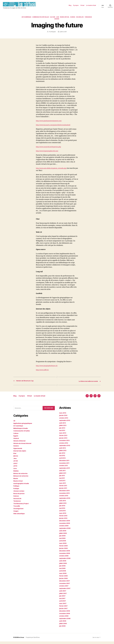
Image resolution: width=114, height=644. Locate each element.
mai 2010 (63, 511)
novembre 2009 (65, 526)
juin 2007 (63, 598)
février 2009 (64, 548)
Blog (70, 6)
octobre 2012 (64, 446)
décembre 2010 (65, 493)
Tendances (54, 22)
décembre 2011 (65, 463)
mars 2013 (63, 435)
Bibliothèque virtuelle (21, 431)
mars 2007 (63, 606)
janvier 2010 (64, 521)
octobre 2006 (64, 619)
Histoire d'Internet (20, 443)
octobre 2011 (64, 468)
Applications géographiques (24, 426)
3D (14, 423)
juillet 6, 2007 (63, 34)
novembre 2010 (65, 496)
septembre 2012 (65, 448)
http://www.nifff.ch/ (43, 373)
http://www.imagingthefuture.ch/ (48, 368)
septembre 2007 (65, 591)
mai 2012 (62, 458)
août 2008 (63, 563)
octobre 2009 (64, 528)
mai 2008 (63, 571)
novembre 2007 (65, 586)
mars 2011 (63, 486)
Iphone (16, 458)
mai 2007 (63, 601)
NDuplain (53, 34)
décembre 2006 (65, 614)
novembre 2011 (65, 466)
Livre (15, 471)
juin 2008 (63, 568)
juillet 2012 (63, 453)
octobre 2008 (64, 558)
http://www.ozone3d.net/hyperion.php (50, 150)
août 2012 (63, 451)
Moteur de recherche (21, 476)
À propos (76, 6)
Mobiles (16, 473)
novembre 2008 (65, 556)
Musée (16, 481)
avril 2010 (63, 513)
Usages (61, 22)
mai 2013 (62, 433)
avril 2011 (63, 483)
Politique (17, 489)
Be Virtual (21, 640)
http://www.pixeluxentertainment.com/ (50, 123)
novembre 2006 (65, 616)
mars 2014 (63, 415)
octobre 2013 (64, 420)
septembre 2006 (65, 621)
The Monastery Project (22, 506)
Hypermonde (18, 451)
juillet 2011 (63, 476)
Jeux (62, 19)
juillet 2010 (63, 506)
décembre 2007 (65, 583)
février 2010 (64, 518)
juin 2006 (63, 629)
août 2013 (63, 425)
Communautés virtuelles (44, 19)
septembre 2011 (65, 471)
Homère (16, 448)
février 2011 (64, 488)
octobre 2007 (64, 588)
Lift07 (16, 466)
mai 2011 (62, 481)
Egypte (16, 438)
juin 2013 (63, 430)
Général (16, 441)
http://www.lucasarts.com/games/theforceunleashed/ (55, 128)
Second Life (86, 19)
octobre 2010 (64, 498)
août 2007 (63, 593)
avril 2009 (63, 543)
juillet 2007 (63, 596)
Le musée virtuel (91, 6)
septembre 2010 (65, 501)
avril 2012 (63, 461)
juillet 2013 (63, 428)
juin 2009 (63, 538)
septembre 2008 (65, 561)
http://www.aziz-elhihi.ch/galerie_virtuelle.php (53, 171)
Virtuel (82, 6)
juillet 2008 (63, 566)
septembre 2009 (65, 531)
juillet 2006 (63, 626)
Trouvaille (17, 509)
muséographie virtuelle (22, 486)
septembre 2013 (65, 423)
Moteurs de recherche (22, 479)
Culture (56, 19)
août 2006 (63, 624)
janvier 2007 (64, 611)
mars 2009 (63, 546)
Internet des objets (20, 453)
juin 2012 (63, 456)
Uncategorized (19, 511)
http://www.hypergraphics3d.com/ (48, 154)
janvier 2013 (64, 441)
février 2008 (64, 578)
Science (78, 19)
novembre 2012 (65, 443)
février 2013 (64, 438)
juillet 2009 (63, 536)
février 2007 (64, 609)
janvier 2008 (64, 581)
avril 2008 (63, 573)
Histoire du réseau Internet (23, 446)
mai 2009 (63, 541)
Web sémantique (20, 516)
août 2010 (63, 503)
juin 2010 (63, 508)
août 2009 (63, 533)
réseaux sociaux (19, 494)
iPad (15, 456)
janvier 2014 (64, 418)
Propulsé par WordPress (33, 640)
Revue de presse (19, 496)
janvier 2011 (64, 491)
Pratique (17, 491)
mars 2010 (63, 516)
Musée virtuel (70, 19)
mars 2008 (63, 576)
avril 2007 (63, 603)
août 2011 (63, 473)
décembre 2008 (65, 553)
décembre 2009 (65, 523)
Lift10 (15, 468)
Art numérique (29, 19)
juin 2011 (62, 478)
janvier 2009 (64, 551)
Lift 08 (16, 463)
